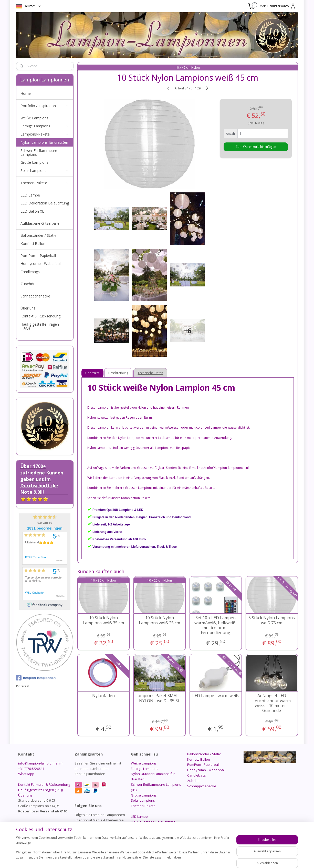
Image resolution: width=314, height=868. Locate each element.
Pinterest (23, 686)
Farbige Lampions (45, 126)
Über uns (28, 308)
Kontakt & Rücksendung (40, 316)
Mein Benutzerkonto (278, 6)
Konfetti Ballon (33, 244)
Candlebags (30, 272)
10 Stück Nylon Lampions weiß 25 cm (159, 620)
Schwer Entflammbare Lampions (39, 152)
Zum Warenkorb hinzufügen (256, 147)
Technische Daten (151, 373)
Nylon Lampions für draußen (44, 142)
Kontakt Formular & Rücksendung (44, 784)
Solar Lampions (45, 170)
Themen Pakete (143, 806)
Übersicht (93, 373)
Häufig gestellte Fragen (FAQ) (40, 326)
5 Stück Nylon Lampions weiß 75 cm (272, 620)
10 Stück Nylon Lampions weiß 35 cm (103, 620)
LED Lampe (30, 195)
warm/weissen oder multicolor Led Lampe (190, 427)
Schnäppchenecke (35, 296)
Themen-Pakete (45, 183)
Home (26, 93)
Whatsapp (26, 774)
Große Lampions (34, 162)
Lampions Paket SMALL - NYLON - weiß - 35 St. (159, 698)
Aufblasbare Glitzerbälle (40, 223)
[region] (123, 850)
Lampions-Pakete (45, 134)
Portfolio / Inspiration (45, 106)
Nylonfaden (103, 696)
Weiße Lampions (34, 118)
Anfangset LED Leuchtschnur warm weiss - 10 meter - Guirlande (272, 703)
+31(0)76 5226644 (31, 769)
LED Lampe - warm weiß (216, 696)
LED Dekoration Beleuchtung (45, 203)
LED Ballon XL (32, 211)
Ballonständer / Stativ (38, 235)
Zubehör (28, 284)
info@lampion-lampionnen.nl (41, 763)
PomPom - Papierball (38, 256)
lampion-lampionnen (36, 678)
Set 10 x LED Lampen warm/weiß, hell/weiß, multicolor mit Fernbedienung (216, 625)
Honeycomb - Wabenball (41, 263)
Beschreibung (119, 373)
